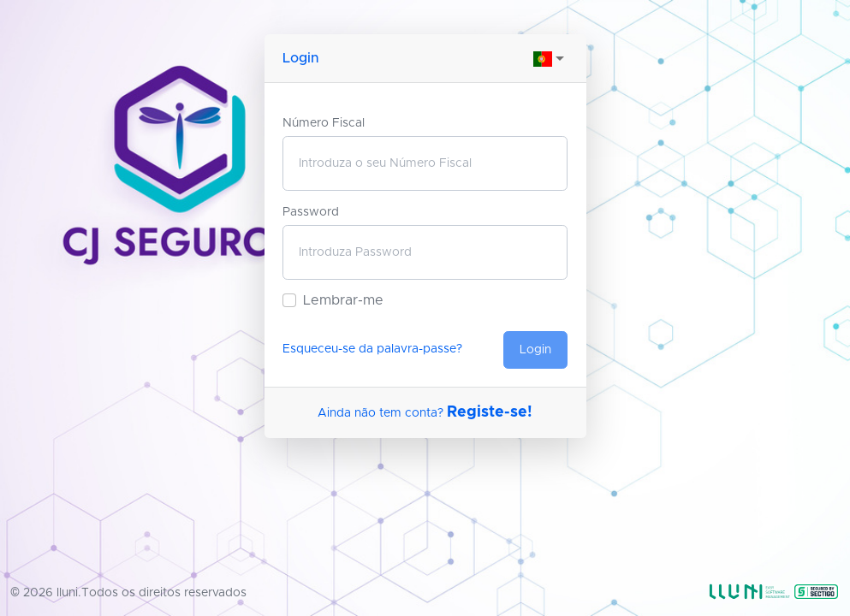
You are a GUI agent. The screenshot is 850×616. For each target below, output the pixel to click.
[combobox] (550, 58)
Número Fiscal (324, 123)
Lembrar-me (343, 300)
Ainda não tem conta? (425, 413)
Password (311, 212)
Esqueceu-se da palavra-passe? (372, 349)
